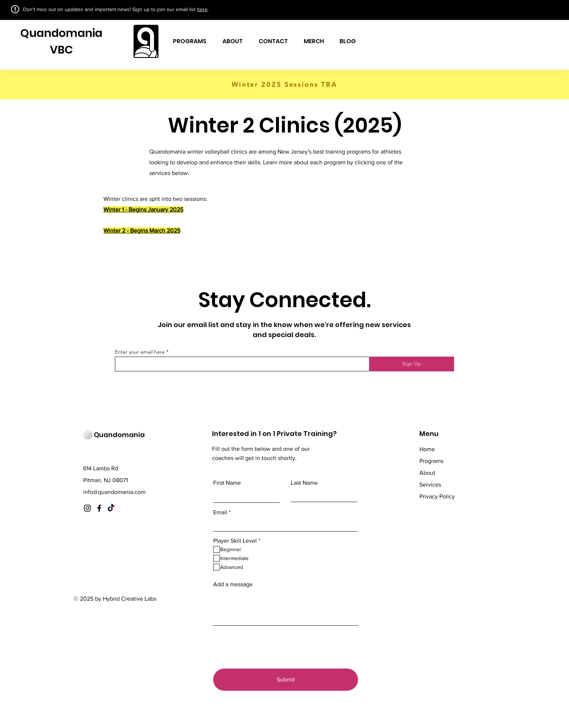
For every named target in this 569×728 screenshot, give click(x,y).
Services (430, 485)
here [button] (202, 9)
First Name (227, 483)
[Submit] (286, 680)
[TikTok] (111, 508)
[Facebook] (99, 508)
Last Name (304, 483)
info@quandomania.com (114, 492)
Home (427, 449)
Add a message (233, 584)
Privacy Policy (437, 496)
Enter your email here (140, 352)
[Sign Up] (412, 364)
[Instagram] (87, 508)
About (427, 473)
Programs (431, 461)
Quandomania (61, 33)
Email (220, 512)
